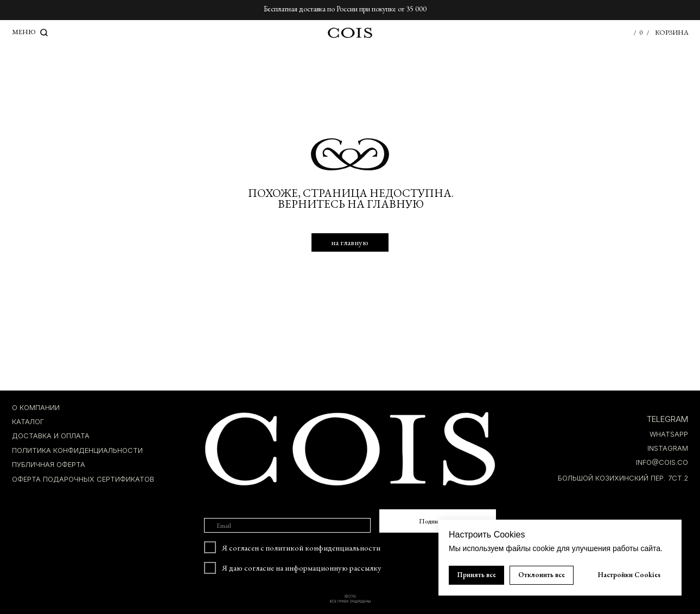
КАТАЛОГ (28, 422)
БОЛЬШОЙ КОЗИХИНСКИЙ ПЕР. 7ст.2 (623, 478)
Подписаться (437, 521)
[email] (287, 525)
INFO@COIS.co (662, 462)
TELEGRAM (667, 419)
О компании (36, 408)
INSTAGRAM (668, 448)
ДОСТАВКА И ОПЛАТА (51, 436)
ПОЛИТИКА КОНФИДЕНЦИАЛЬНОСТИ (77, 450)
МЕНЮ (24, 32)
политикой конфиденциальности (323, 548)
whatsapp (669, 434)
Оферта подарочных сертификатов (83, 479)
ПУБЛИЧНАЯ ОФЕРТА (49, 465)
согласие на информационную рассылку (313, 568)
